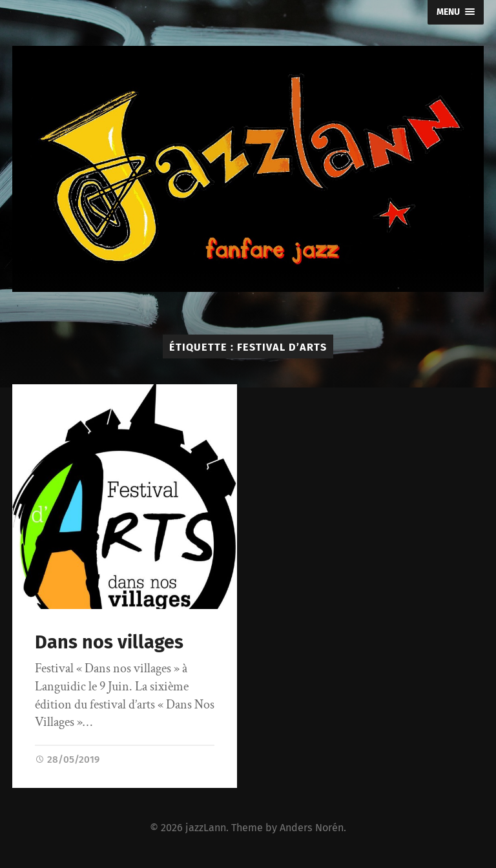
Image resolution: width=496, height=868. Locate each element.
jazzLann (206, 828)
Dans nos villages (109, 642)
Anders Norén (312, 828)
